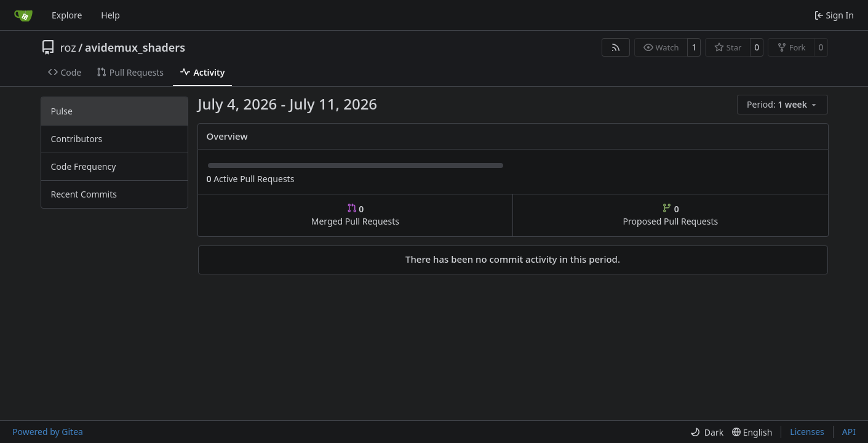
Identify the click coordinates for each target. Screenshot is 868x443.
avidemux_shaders (135, 47)
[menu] (782, 105)
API (849, 432)
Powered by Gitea (48, 432)
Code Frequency (84, 166)
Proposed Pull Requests (671, 215)
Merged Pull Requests (355, 215)
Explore (67, 15)
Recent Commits (84, 194)
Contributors (77, 139)
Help (110, 15)
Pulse (62, 111)
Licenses (807, 432)
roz (68, 47)
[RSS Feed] (616, 47)
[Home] (23, 15)
